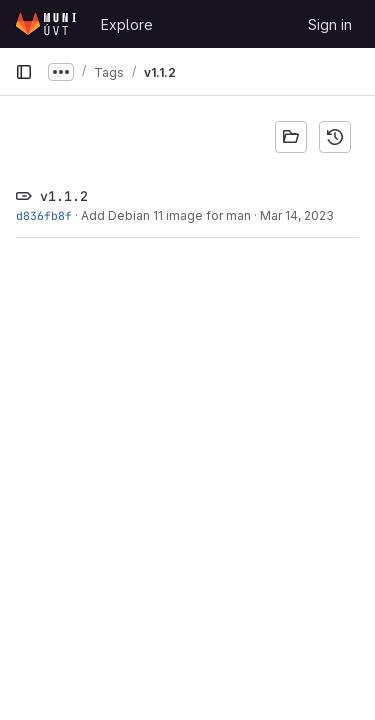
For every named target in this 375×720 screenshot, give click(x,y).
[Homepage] (48, 24)
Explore (127, 24)
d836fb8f (44, 215)
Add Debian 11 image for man (166, 215)
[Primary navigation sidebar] (24, 72)
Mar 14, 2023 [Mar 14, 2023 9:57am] (297, 215)
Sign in (330, 24)
